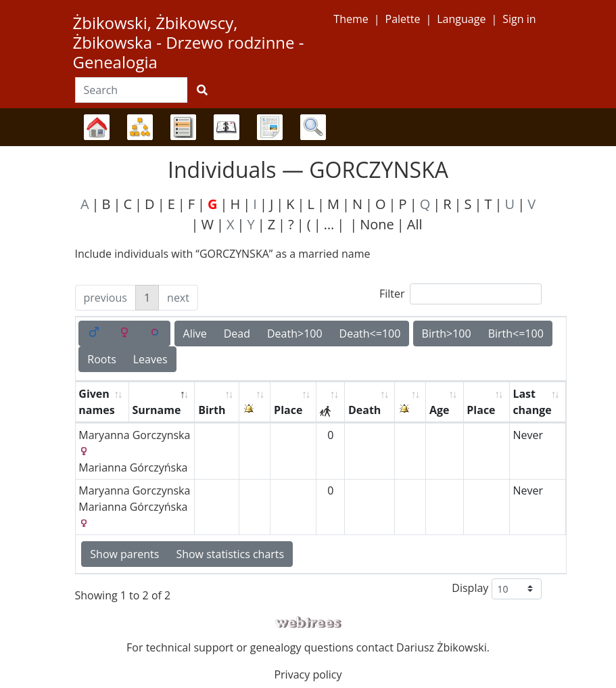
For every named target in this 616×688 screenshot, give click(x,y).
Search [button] (313, 127)
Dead (237, 334)
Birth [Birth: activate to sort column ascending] (212, 410)
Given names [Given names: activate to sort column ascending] (96, 402)
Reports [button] (270, 127)
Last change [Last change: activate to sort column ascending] (532, 402)
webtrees (308, 623)
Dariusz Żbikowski (442, 647)
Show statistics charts (230, 554)
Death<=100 (370, 334)
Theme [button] (351, 19)
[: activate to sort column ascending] (255, 402)
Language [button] (461, 19)
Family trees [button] (97, 127)
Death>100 (295, 334)
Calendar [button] (227, 127)
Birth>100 (447, 334)
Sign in (519, 19)
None (377, 224)
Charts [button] (140, 127)
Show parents (124, 554)
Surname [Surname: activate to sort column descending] (156, 410)
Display (496, 589)
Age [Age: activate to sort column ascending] (440, 410)
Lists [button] (183, 127)
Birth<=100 (516, 334)
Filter (460, 294)
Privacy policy (308, 674)
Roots (101, 359)
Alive (195, 334)
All (415, 224)
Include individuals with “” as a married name (223, 254)
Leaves (150, 359)
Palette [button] (403, 19)
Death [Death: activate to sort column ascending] (364, 410)
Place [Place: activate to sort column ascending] (288, 410)
